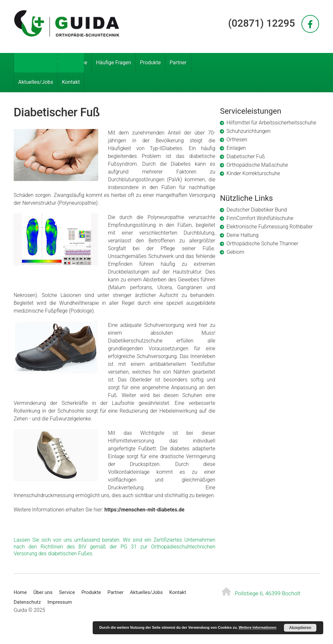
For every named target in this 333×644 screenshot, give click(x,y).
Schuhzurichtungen (248, 131)
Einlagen (236, 148)
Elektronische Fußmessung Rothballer (269, 227)
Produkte (150, 63)
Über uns (51, 63)
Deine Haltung (242, 235)
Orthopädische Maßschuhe (257, 165)
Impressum (60, 602)
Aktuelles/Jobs (36, 82)
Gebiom (235, 252)
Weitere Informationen (258, 627)
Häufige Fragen (113, 63)
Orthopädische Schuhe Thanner (262, 244)
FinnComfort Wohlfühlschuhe (260, 218)
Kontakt (71, 82)
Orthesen (237, 140)
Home (25, 63)
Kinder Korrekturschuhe (253, 173)
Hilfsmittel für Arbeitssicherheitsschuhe (271, 123)
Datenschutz (27, 602)
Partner (178, 63)
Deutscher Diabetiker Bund (256, 210)
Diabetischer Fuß (246, 156)
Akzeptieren (300, 628)
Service (79, 63)
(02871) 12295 (262, 23)
